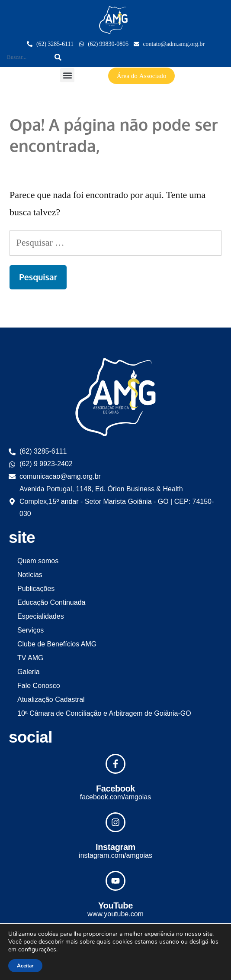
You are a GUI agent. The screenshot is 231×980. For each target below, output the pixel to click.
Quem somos (38, 561)
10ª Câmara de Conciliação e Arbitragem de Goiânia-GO (104, 713)
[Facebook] (115, 764)
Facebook (115, 789)
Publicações (36, 589)
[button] (67, 75)
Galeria (29, 672)
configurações (37, 950)
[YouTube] (115, 881)
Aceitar (25, 966)
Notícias (30, 575)
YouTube (115, 905)
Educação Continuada (51, 602)
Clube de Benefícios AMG (57, 644)
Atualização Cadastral (51, 699)
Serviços (30, 630)
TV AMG (30, 658)
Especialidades (41, 616)
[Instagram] (115, 822)
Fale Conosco (39, 686)
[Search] (58, 57)
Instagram (115, 847)
